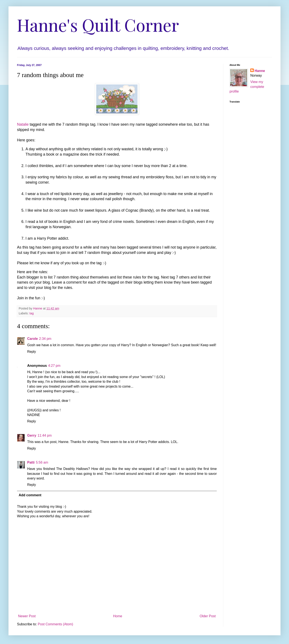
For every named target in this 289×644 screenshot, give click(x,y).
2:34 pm (45, 339)
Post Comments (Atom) (55, 624)
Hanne (260, 71)
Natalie (23, 124)
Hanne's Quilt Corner (98, 25)
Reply (32, 352)
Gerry (32, 435)
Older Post (208, 616)
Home (118, 616)
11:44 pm (45, 435)
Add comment (30, 495)
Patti (31, 462)
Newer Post (27, 616)
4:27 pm (54, 366)
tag (31, 313)
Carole (33, 339)
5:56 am (42, 462)
